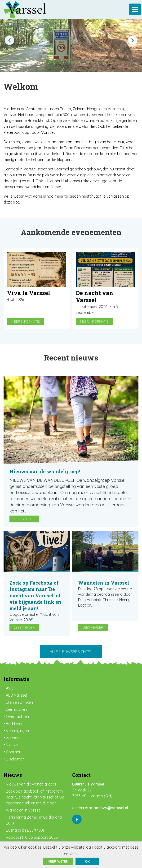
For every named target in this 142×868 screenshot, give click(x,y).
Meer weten (58, 861)
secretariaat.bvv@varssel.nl (102, 808)
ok (87, 861)
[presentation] (9, 40)
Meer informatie (26, 321)
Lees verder (24, 519)
